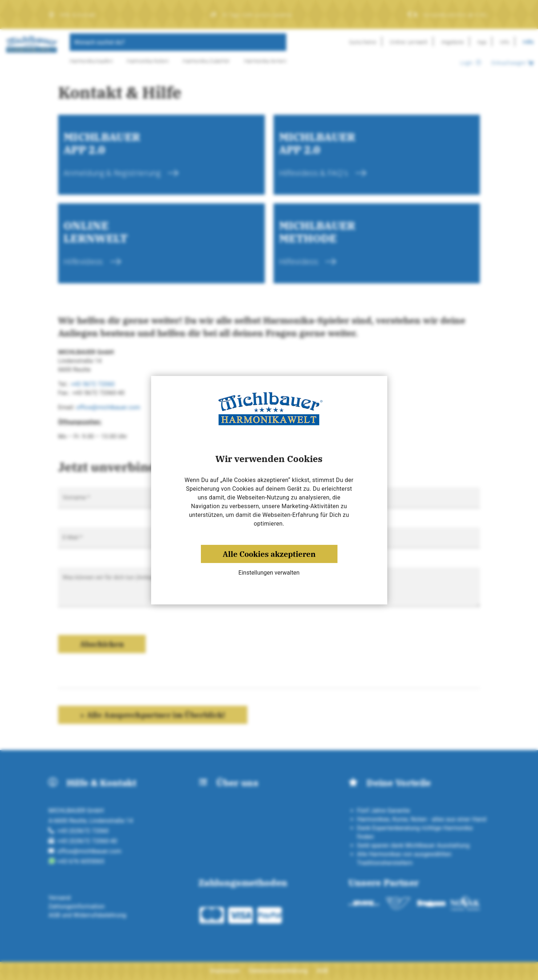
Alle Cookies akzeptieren (269, 554)
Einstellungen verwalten (269, 573)
